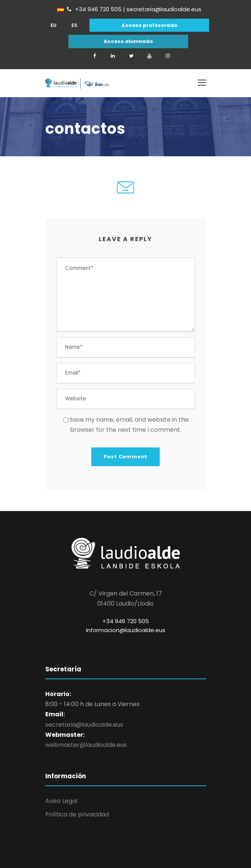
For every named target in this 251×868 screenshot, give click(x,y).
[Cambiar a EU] (53, 25)
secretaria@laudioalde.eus (84, 725)
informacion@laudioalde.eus (126, 630)
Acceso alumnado (128, 41)
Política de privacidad (77, 814)
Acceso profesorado (149, 25)
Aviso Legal (61, 801)
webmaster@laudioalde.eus (86, 745)
